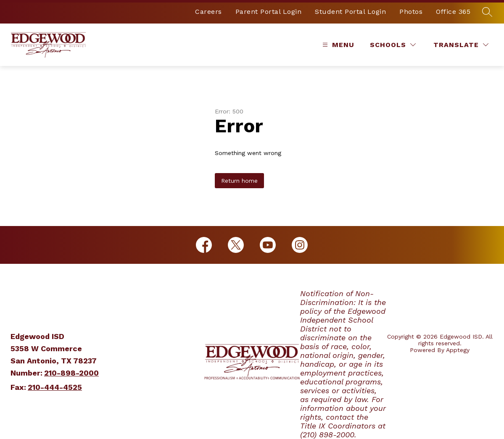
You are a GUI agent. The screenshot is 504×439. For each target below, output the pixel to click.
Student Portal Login (350, 12)
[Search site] (487, 12)
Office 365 (453, 12)
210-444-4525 (55, 387)
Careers (208, 12)
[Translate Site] (461, 45)
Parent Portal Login (269, 12)
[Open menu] (337, 45)
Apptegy (458, 350)
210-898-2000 (71, 373)
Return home (239, 181)
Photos (411, 12)
